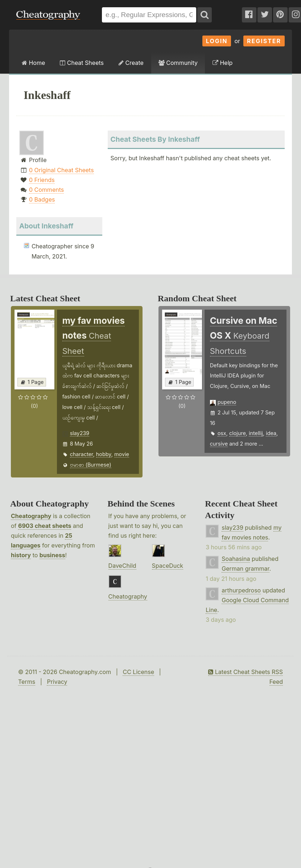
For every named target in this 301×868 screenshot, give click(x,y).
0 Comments (46, 190)
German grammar (245, 569)
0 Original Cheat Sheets (61, 170)
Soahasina (236, 559)
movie (122, 454)
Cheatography (31, 516)
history (21, 555)
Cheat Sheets (82, 63)
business (52, 555)
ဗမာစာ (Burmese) (91, 465)
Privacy (57, 682)
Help (222, 63)
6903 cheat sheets (45, 526)
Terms (27, 682)
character (82, 454)
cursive (219, 444)
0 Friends (42, 180)
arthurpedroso (241, 590)
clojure (238, 433)
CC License (138, 672)
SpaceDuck (168, 566)
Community (178, 63)
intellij (256, 433)
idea (271, 433)
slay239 (80, 433)
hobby (104, 454)
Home (33, 63)
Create (131, 63)
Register (264, 41)
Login (217, 41)
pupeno (227, 402)
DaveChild (122, 566)
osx (222, 433)
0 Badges (42, 199)
